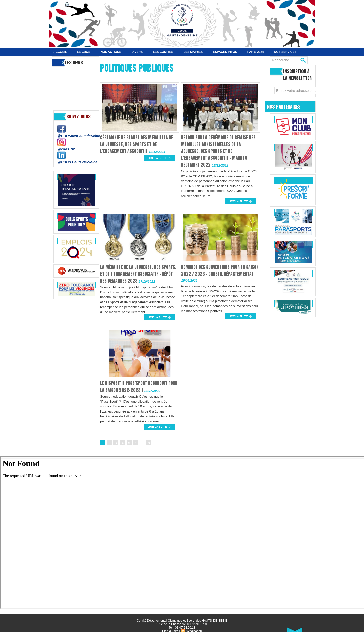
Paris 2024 (256, 52)
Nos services (285, 52)
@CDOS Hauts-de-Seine (76, 162)
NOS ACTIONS (111, 52)
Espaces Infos (225, 52)
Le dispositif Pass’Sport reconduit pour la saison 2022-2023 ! (135, 387)
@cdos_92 (66, 149)
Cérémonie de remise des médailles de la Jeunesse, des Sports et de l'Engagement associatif (138, 144)
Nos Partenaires (286, 106)
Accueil (60, 52)
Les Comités (163, 52)
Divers (137, 52)
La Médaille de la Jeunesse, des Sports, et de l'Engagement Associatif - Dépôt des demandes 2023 (139, 274)
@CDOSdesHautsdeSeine (78, 136)
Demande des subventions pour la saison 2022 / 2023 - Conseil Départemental (215, 274)
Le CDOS (84, 52)
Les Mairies (193, 52)
